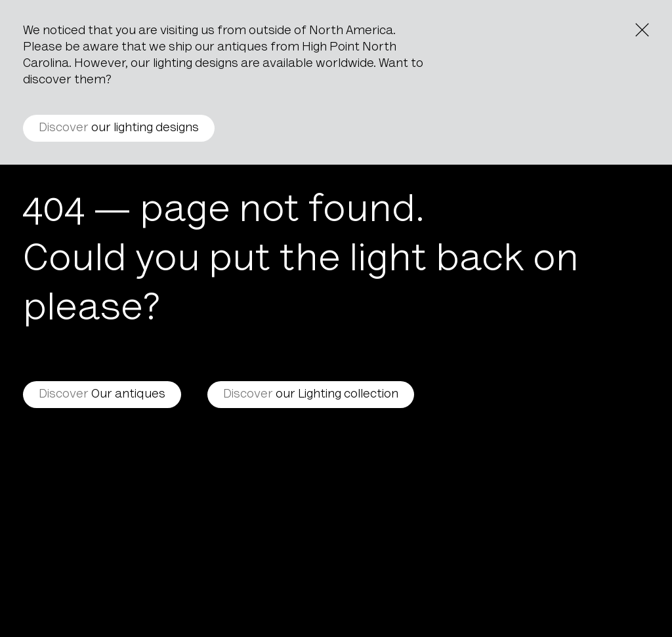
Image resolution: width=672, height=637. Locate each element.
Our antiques (102, 395)
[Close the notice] (642, 30)
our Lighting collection (311, 395)
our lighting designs (119, 128)
